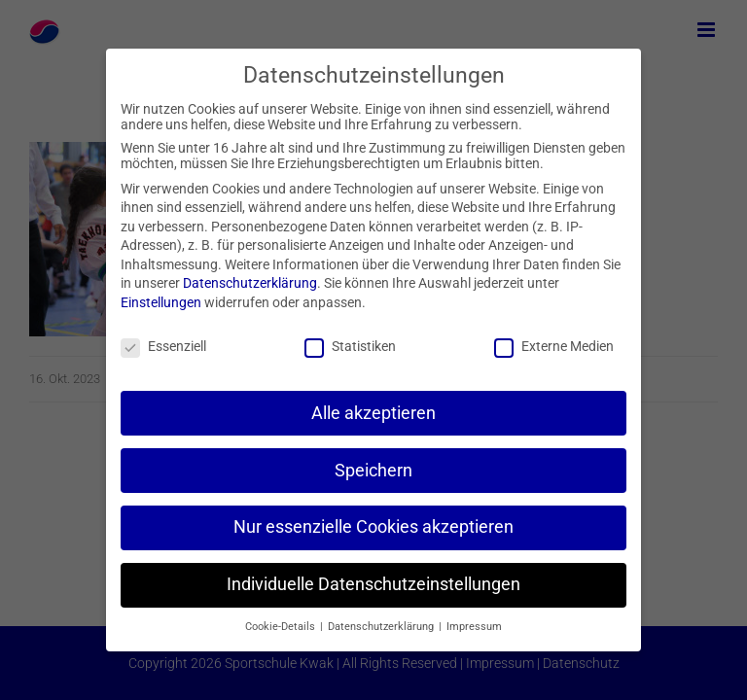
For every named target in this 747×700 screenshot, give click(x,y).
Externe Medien (554, 346)
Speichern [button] (373, 471)
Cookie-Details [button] (282, 627)
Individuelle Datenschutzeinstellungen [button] (373, 584)
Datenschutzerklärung (250, 283)
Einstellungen (161, 302)
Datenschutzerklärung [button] (382, 627)
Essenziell (163, 346)
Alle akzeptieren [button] (373, 413)
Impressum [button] (474, 627)
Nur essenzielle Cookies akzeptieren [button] (373, 527)
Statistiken (350, 346)
